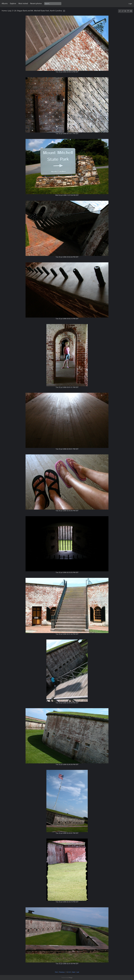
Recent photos (36, 3)
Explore (13, 3)
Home (4, 11)
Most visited (23, 3)
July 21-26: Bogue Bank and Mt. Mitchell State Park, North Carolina (35, 11)
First (56, 972)
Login (130, 4)
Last (78, 972)
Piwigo (71, 978)
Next (74, 972)
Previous (62, 972)
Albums (5, 3)
